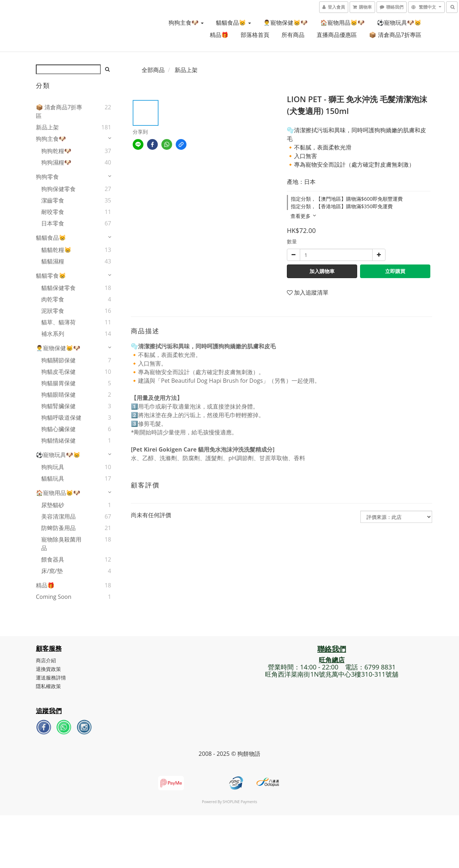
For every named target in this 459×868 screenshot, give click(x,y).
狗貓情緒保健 (58, 440)
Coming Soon (54, 597)
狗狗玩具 (53, 467)
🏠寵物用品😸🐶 (342, 23)
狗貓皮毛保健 (58, 372)
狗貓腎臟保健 (58, 406)
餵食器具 (53, 559)
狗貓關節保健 (58, 360)
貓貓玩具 (53, 478)
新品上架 (47, 127)
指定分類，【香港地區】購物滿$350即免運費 (342, 206)
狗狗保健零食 (58, 189)
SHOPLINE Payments (240, 802)
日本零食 (53, 223)
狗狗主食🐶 (186, 23)
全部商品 (153, 70)
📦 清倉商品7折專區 (395, 35)
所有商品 (293, 35)
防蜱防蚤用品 (58, 528)
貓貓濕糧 (53, 261)
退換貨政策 (48, 669)
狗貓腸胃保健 (58, 383)
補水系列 (53, 334)
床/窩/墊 (52, 571)
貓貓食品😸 (233, 23)
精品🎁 (219, 35)
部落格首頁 (255, 35)
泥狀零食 (53, 311)
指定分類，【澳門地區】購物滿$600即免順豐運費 (347, 199)
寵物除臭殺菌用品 (61, 544)
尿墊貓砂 (53, 505)
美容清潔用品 (58, 516)
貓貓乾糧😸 (56, 250)
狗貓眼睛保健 (58, 395)
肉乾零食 (53, 299)
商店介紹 (46, 660)
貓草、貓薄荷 (58, 322)
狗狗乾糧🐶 (56, 151)
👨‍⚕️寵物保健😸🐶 (285, 23)
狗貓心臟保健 (58, 429)
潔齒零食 (53, 200)
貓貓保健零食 (58, 288)
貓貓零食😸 (51, 276)
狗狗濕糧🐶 (56, 162)
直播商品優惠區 (337, 35)
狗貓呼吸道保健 (61, 418)
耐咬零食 (53, 212)
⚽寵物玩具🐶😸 (399, 23)
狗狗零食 (47, 177)
